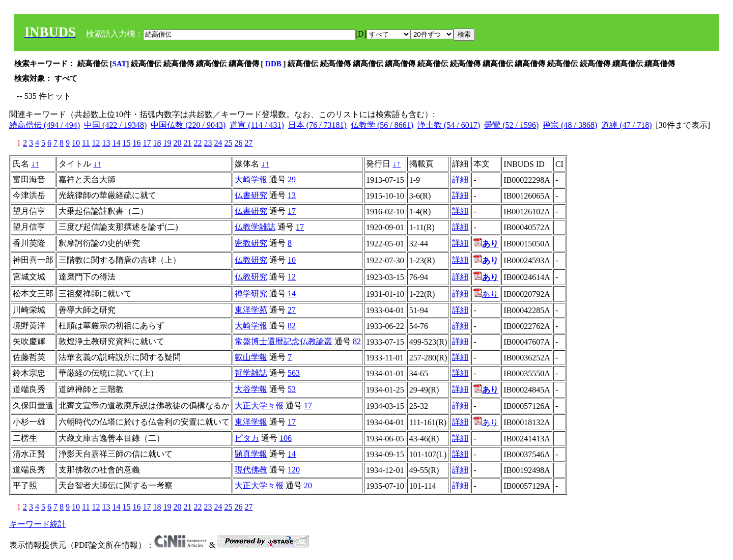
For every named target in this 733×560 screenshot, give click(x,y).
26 (238, 143)
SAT (120, 64)
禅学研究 (251, 293)
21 (187, 143)
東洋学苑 (251, 310)
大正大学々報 (259, 405)
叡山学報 (251, 357)
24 (218, 143)
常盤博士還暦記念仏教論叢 (284, 341)
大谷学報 (251, 389)
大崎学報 (251, 179)
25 (228, 143)
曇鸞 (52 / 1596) (511, 125)
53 (292, 389)
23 (208, 143)
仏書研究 (251, 195)
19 (167, 143)
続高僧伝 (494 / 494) (45, 125)
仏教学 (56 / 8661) (382, 125)
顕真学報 (251, 454)
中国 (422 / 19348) (115, 125)
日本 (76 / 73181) (317, 125)
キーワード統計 (38, 524)
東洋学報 (251, 422)
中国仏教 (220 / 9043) (188, 125)
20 (177, 143)
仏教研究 (251, 260)
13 (106, 143)
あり (486, 294)
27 (248, 143)
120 (294, 470)
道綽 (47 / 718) (626, 125)
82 (292, 326)
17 (147, 143)
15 (126, 143)
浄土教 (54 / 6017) (449, 125)
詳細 (460, 179)
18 (157, 143)
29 (292, 179)
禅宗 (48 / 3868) (570, 125)
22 (198, 143)
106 (286, 438)
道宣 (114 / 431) (257, 125)
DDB (274, 64)
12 (96, 143)
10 (76, 143)
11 (86, 143)
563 (294, 373)
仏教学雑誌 (255, 227)
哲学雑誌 (251, 373)
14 (116, 143)
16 (136, 143)
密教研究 (251, 243)
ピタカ (247, 438)
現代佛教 (251, 470)
